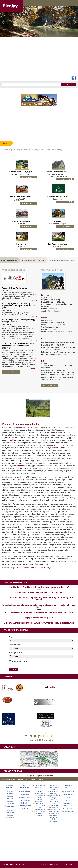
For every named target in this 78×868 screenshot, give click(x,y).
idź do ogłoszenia (27, 177)
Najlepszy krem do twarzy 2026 (39, 618)
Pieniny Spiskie (15, 440)
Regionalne (24, 803)
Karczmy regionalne (24, 806)
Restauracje (24, 809)
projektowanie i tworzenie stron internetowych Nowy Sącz (32, 568)
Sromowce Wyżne (39, 811)
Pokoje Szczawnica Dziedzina (21, 197)
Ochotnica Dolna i (39, 805)
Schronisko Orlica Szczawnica (57, 197)
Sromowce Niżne (39, 809)
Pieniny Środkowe (51, 448)
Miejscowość (14, 645)
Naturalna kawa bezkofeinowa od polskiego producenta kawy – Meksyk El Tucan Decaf (39, 606)
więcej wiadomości (11, 372)
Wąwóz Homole (54, 811)
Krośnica (43, 794)
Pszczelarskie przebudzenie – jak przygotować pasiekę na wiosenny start (39, 612)
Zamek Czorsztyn (53, 802)
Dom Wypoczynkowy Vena (57, 244)
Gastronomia (24, 795)
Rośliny (54, 819)
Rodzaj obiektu (15, 653)
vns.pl (68, 797)
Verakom (72, 864)
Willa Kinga (57, 221)
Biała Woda (54, 815)
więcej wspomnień (50, 385)
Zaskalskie (54, 817)
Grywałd (36, 794)
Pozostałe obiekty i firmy (12, 779)
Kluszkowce (39, 802)
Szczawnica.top (68, 809)
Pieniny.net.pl (68, 795)
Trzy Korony (54, 807)
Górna (39, 807)
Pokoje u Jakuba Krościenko (57, 172)
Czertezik (56, 809)
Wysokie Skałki (54, 813)
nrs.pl (68, 800)
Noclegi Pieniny (24, 792)
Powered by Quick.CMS (50, 864)
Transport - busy (24, 797)
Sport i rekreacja (24, 800)
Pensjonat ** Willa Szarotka (21, 221)
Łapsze (43, 804)
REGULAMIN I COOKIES (34, 779)
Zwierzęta (54, 821)
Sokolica (50, 809)
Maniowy (39, 800)
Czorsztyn (39, 792)
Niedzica (37, 804)
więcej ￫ (34, 301)
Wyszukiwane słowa (18, 661)
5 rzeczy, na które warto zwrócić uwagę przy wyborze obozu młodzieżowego (39, 623)
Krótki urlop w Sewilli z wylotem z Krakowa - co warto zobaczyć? (39, 587)
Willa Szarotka (21, 244)
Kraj (10, 637)
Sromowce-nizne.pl (68, 811)
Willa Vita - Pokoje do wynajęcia (21, 172)
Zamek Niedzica (54, 800)
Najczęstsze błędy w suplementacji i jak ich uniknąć (39, 592)
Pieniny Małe (22, 466)
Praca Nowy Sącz (68, 792)
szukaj (68, 85)
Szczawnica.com (68, 806)
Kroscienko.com (68, 803)
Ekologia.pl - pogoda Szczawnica (39, 776)
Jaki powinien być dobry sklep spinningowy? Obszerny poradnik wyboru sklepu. (39, 599)
